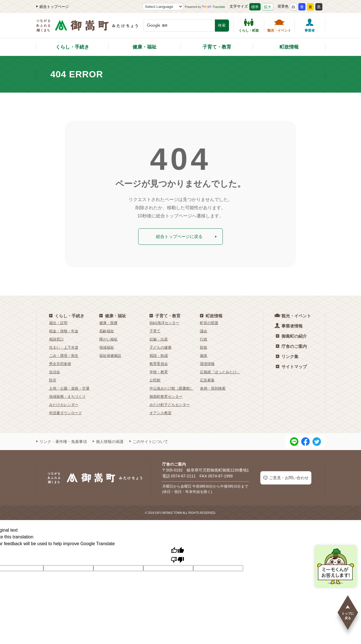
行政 (204, 338)
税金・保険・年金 (64, 330)
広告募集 (207, 379)
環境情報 (207, 363)
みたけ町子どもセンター (170, 404)
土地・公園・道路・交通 (69, 387)
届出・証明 (58, 322)
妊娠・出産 (159, 338)
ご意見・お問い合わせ (286, 477)
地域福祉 (107, 346)
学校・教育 (159, 371)
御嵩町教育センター (166, 395)
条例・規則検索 (213, 387)
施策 (204, 354)
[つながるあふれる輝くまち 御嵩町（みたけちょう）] (87, 28)
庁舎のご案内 (291, 345)
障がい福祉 (108, 338)
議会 (204, 330)
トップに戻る (348, 612)
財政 (204, 346)
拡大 (268, 7)
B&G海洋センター (164, 322)
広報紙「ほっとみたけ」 (220, 371)
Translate (213, 7)
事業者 (310, 25)
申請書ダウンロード (66, 412)
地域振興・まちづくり (67, 395)
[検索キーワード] (179, 26)
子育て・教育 (217, 47)
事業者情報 (289, 325)
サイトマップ (291, 365)
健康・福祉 (145, 47)
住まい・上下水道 (64, 346)
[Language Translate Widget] (163, 7)
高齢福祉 (107, 330)
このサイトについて (149, 440)
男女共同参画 (60, 363)
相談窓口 (56, 338)
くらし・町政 (249, 25)
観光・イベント (279, 25)
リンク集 (287, 355)
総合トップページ (52, 7)
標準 (255, 7)
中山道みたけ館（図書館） (171, 387)
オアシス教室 (160, 412)
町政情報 (289, 47)
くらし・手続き (72, 47)
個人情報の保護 (108, 440)
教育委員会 (159, 363)
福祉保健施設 (110, 354)
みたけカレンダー (64, 404)
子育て (155, 330)
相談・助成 (159, 354)
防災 (53, 379)
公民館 (155, 379)
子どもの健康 (160, 346)
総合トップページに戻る (186, 236)
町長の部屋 (209, 322)
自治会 (55, 371)
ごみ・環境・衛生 (64, 354)
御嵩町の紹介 (291, 335)
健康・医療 (108, 322)
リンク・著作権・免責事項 (61, 440)
